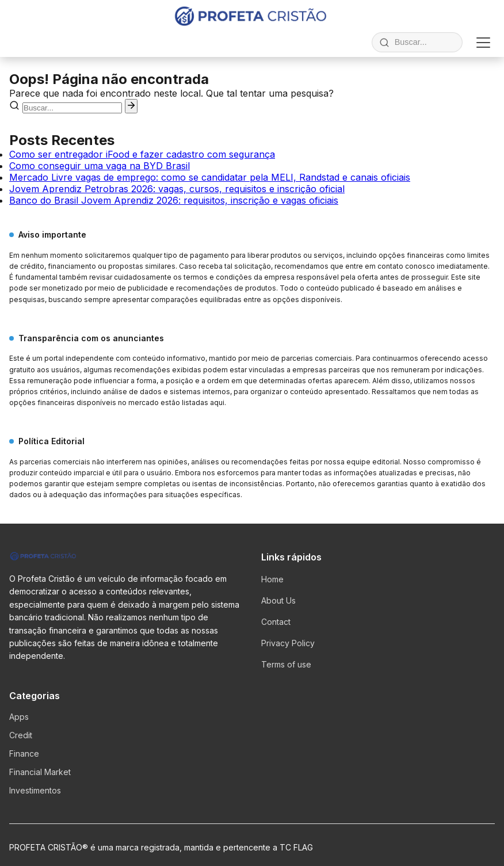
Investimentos (35, 790)
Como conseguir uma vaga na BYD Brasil (100, 166)
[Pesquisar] (131, 106)
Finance (24, 754)
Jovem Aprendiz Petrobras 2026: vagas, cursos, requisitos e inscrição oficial (177, 189)
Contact (276, 622)
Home (272, 579)
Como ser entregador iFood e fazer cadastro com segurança (142, 154)
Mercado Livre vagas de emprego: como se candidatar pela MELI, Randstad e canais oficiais (210, 177)
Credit (21, 735)
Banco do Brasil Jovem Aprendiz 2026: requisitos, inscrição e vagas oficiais (174, 200)
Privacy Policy (288, 643)
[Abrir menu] (483, 43)
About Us (278, 600)
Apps (19, 717)
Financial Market (40, 772)
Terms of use (286, 664)
